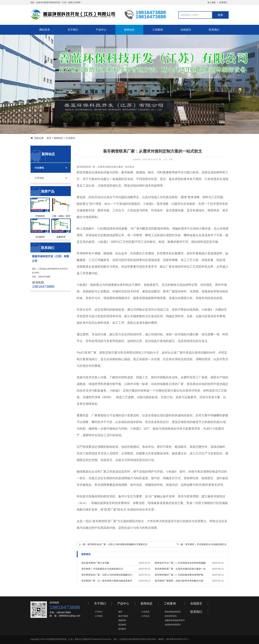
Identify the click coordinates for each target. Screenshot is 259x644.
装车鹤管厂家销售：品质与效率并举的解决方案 (179, 581)
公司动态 (39, 178)
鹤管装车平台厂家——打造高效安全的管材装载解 (180, 563)
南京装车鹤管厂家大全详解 (95, 563)
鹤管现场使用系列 (173, 612)
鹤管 (120, 612)
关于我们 (73, 30)
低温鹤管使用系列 (173, 625)
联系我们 (223, 2)
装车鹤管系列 (171, 616)
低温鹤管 (122, 625)
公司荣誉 (99, 616)
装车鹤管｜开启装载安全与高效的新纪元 (102, 569)
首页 (49, 138)
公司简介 (99, 612)
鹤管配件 (122, 629)
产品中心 (101, 30)
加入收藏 (211, 2)
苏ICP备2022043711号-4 (177, 639)
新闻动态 (129, 30)
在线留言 (186, 30)
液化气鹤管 (123, 616)
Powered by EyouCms (101, 639)
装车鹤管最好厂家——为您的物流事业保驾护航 (179, 575)
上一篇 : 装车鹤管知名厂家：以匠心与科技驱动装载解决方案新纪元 (113, 544)
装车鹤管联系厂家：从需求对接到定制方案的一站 (180, 569)
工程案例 (158, 30)
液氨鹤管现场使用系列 (175, 620)
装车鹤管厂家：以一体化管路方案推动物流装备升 (107, 581)
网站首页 (45, 30)
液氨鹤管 (122, 620)
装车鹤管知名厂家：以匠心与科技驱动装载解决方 (107, 575)
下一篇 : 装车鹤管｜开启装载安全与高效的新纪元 (202, 544)
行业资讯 (70, 138)
